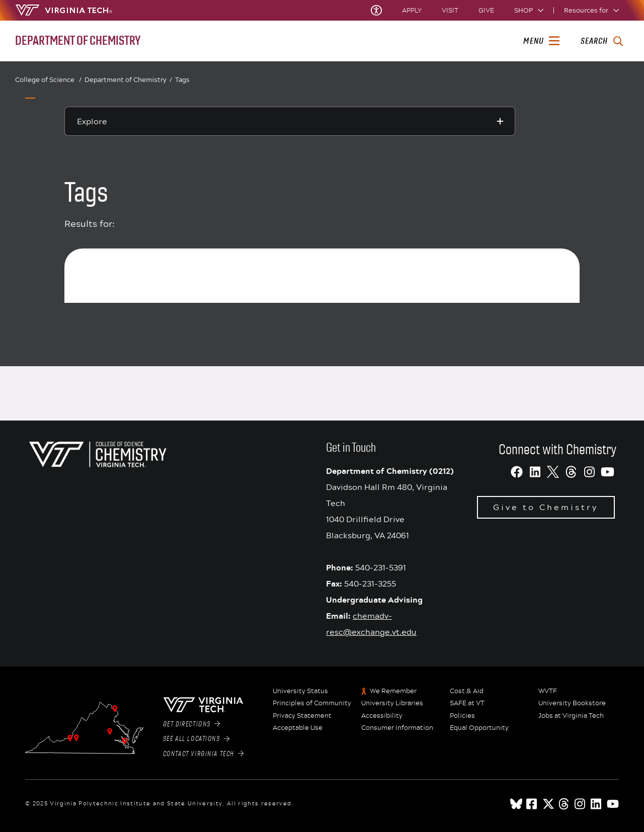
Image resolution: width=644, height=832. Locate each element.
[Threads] (571, 472)
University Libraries (392, 703)
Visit (450, 10)
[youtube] (613, 804)
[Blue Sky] (516, 804)
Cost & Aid (467, 691)
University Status (300, 691)
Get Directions (192, 724)
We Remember (393, 691)
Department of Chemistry (128, 80)
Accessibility (382, 716)
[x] (548, 804)
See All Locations (196, 739)
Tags (182, 79)
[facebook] (532, 804)
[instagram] (581, 804)
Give (486, 10)
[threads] (565, 804)
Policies (462, 716)
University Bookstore (572, 703)
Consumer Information (397, 728)
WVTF (548, 691)
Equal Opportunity (479, 728)
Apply (412, 10)
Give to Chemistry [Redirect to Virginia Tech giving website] (546, 507)
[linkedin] (597, 804)
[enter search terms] (601, 41)
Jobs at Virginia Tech (571, 716)
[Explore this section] (290, 121)
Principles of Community (312, 703)
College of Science (48, 80)
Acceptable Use (298, 728)
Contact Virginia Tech (204, 754)
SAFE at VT (467, 703)
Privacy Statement (302, 716)
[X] (553, 472)
